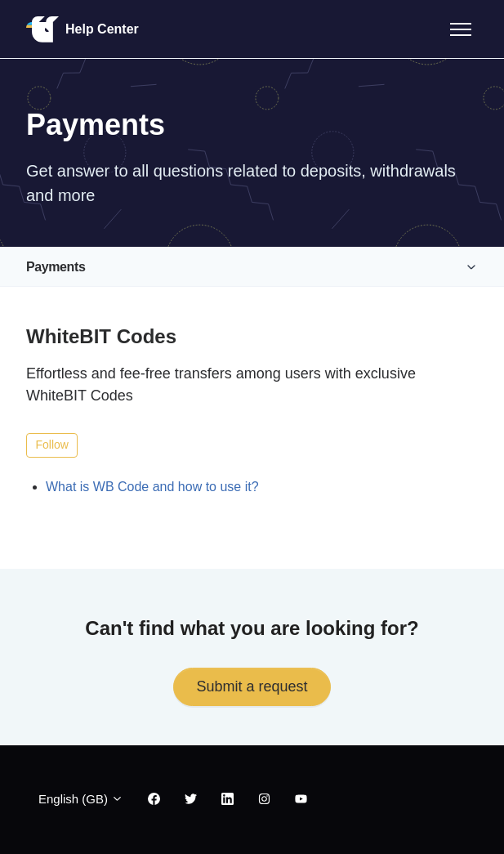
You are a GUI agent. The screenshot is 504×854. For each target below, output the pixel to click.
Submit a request (252, 686)
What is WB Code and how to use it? (152, 487)
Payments (56, 267)
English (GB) (81, 799)
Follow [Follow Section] (52, 445)
